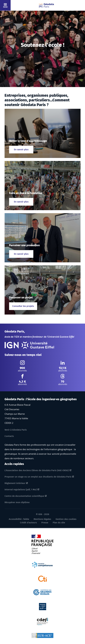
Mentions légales (42, 519)
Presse (45, 523)
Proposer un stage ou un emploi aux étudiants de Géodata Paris (38, 477)
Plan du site (59, 523)
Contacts (9, 436)
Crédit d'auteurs (28, 523)
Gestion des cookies (66, 519)
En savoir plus (21, 149)
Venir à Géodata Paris (16, 430)
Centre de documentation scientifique (24, 496)
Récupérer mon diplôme (17, 502)
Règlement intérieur (15, 483)
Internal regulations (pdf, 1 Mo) (21, 490)
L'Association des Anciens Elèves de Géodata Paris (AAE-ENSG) (37, 470)
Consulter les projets (23, 306)
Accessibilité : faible (19, 519)
